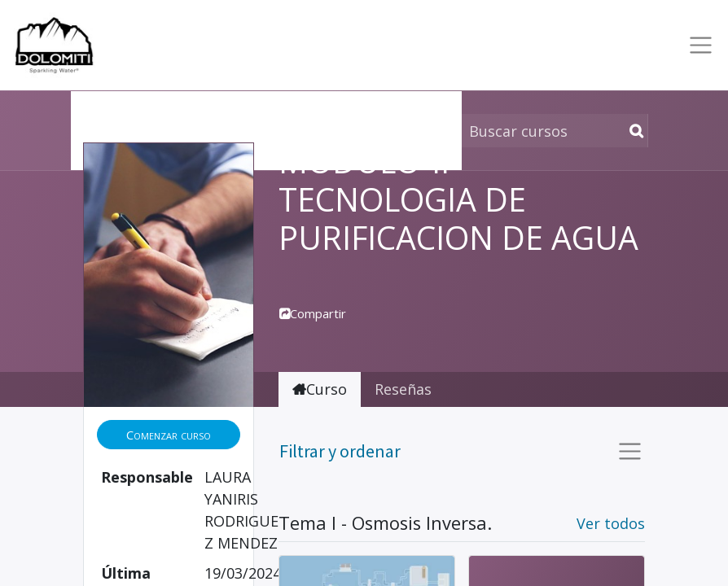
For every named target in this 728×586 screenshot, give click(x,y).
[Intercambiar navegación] (627, 451)
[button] (169, 435)
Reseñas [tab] (403, 389)
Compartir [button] (313, 313)
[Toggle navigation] (697, 45)
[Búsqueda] (633, 131)
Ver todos (611, 523)
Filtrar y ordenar (340, 451)
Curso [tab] (320, 389)
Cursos (107, 108)
